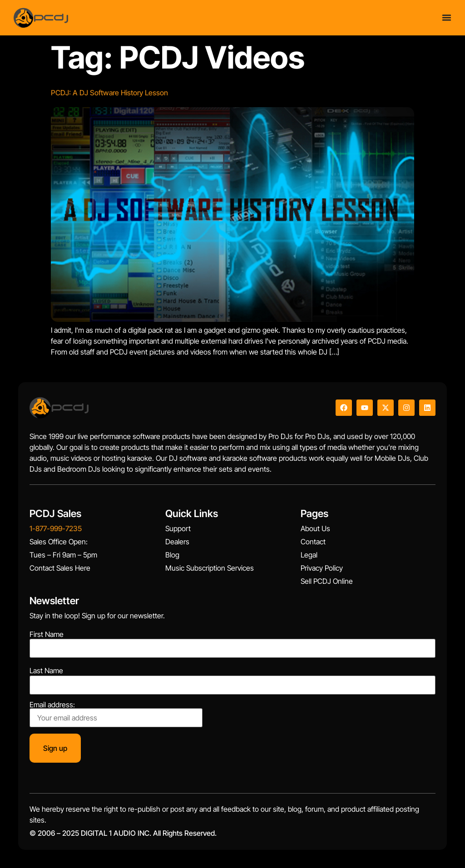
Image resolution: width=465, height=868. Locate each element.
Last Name (46, 671)
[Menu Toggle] (447, 17)
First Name (47, 634)
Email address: (116, 714)
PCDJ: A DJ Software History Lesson (109, 93)
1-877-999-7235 (56, 528)
